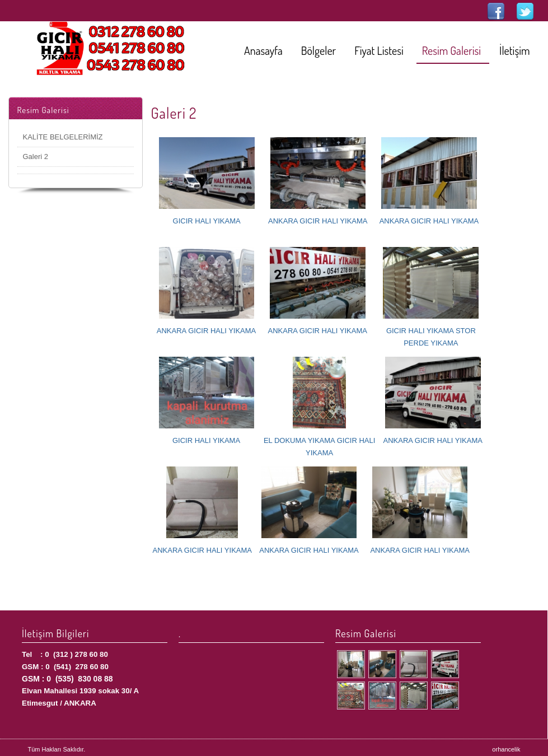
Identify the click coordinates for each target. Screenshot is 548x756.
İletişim (514, 50)
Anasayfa (263, 50)
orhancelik (506, 749)
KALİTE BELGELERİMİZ (63, 137)
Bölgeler (319, 50)
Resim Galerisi (451, 50)
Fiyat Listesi (379, 50)
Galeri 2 (36, 157)
